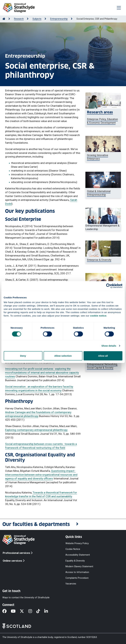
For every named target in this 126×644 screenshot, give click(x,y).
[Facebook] (7, 612)
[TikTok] (40, 612)
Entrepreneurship (59, 19)
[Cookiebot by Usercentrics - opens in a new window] (108, 286)
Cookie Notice (73, 549)
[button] (63, 524)
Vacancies (71, 584)
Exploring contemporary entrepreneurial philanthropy (36, 430)
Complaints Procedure (77, 578)
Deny (23, 356)
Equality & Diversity (75, 561)
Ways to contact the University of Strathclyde (26, 598)
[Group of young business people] (103, 366)
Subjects (37, 19)
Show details (109, 346)
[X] (24, 612)
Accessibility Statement (78, 555)
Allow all (103, 356)
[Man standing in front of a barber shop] (103, 260)
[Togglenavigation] (119, 8)
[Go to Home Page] (4, 19)
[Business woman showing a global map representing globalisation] (103, 193)
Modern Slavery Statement (79, 566)
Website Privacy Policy (77, 543)
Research (19, 19)
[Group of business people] (103, 157)
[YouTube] (15, 612)
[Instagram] (32, 612)
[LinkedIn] (48, 612)
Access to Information (77, 572)
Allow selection (63, 356)
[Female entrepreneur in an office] (103, 117)
